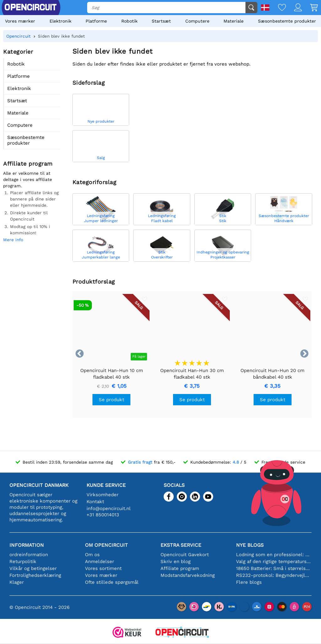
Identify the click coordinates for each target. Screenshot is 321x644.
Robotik (129, 21)
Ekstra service (181, 545)
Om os (92, 555)
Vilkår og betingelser (33, 568)
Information (27, 545)
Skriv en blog (176, 562)
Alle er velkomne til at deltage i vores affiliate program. (28, 179)
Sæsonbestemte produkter (287, 21)
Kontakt (95, 502)
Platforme (96, 21)
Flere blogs (249, 582)
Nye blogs (250, 545)
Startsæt (161, 21)
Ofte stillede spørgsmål (112, 582)
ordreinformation (29, 555)
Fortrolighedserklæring (35, 575)
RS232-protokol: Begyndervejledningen (274, 575)
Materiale (234, 21)
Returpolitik (23, 562)
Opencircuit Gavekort (185, 555)
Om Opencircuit (106, 545)
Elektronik (61, 21)
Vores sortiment (103, 568)
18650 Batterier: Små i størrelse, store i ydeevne (274, 568)
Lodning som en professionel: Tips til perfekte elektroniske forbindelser (274, 555)
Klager (17, 582)
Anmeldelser (100, 562)
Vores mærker (20, 21)
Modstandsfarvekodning (188, 575)
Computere (197, 21)
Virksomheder (103, 495)
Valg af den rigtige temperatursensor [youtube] (274, 562)
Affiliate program (180, 568)
